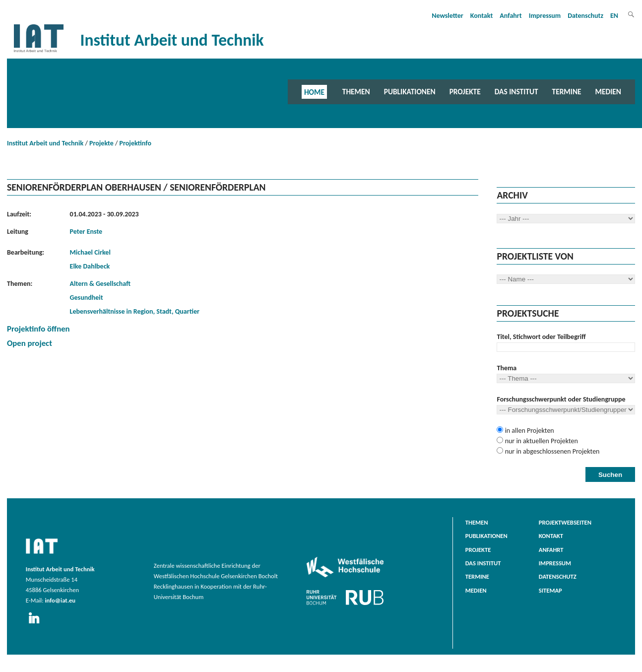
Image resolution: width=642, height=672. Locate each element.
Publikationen (410, 92)
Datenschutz (585, 16)
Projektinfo (135, 143)
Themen (356, 92)
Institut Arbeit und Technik (45, 143)
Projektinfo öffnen (38, 329)
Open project (30, 343)
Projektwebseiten (565, 522)
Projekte (465, 92)
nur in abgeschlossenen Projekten (551, 451)
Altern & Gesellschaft (100, 284)
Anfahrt (511, 16)
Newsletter (448, 16)
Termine (567, 92)
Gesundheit (87, 298)
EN (614, 16)
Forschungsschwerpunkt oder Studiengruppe (561, 399)
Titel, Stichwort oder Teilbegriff (541, 337)
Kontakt (481, 16)
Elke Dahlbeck (90, 266)
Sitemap (550, 590)
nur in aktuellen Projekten (540, 441)
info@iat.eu (60, 600)
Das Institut (516, 92)
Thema (507, 368)
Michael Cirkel (90, 252)
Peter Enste (86, 232)
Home (314, 92)
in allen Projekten (528, 431)
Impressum (545, 16)
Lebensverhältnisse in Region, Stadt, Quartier (135, 311)
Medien (608, 92)
